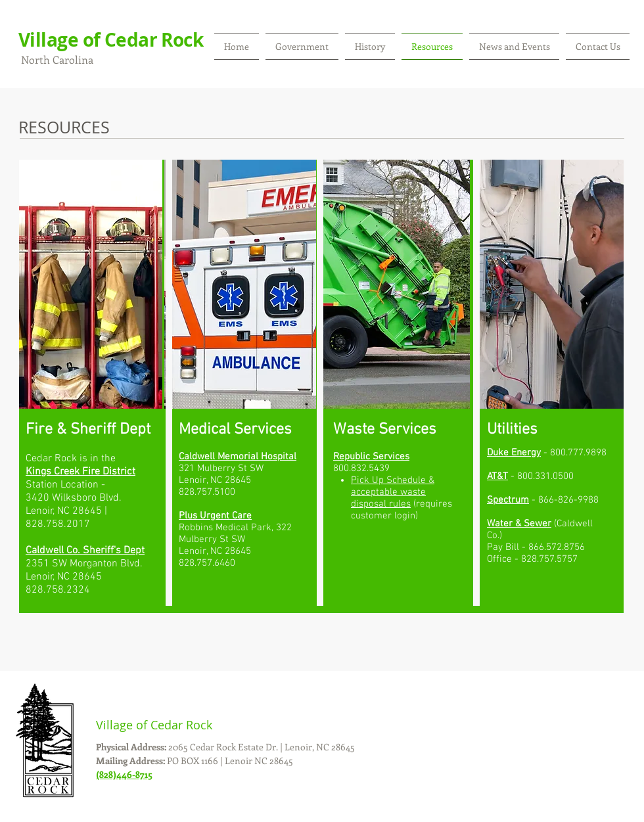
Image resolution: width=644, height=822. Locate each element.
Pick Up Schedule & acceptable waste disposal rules (393, 492)
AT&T (497, 476)
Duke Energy (514, 453)
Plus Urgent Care (215, 516)
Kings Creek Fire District (80, 472)
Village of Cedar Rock (111, 40)
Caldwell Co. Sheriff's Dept (85, 551)
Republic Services (371, 457)
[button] (302, 47)
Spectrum (508, 500)
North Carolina (56, 59)
